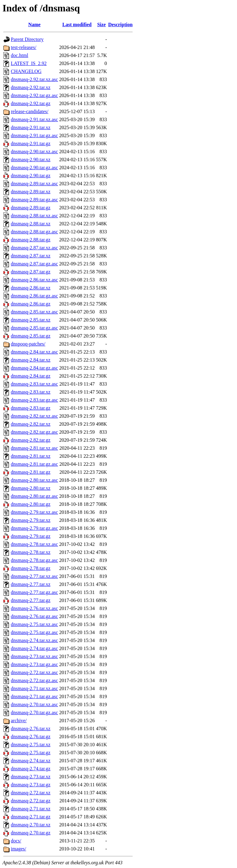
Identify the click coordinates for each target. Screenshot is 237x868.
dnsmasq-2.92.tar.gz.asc (34, 95)
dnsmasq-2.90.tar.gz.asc (34, 168)
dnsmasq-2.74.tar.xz (31, 761)
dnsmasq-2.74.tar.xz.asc (34, 640)
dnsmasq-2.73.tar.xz (31, 777)
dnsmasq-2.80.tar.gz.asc (34, 496)
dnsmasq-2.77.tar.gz (31, 600)
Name (34, 25)
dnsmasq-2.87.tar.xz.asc (34, 248)
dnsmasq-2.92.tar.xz (31, 87)
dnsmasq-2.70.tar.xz (31, 825)
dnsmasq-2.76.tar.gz (31, 737)
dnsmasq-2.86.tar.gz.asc (34, 296)
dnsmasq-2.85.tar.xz (31, 320)
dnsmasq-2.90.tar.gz (31, 176)
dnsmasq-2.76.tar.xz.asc (34, 608)
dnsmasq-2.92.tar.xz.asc (34, 79)
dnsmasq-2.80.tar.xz (31, 488)
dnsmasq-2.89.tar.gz (31, 208)
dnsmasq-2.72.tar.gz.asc (34, 680)
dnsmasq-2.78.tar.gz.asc (34, 560)
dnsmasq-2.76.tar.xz (31, 729)
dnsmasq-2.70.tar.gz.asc (34, 712)
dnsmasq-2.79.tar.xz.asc (34, 512)
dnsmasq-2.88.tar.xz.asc (34, 216)
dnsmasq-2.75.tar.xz (31, 745)
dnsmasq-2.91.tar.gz (31, 143)
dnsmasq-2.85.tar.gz (31, 336)
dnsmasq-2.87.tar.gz (31, 272)
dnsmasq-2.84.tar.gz (31, 376)
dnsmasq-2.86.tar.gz (31, 304)
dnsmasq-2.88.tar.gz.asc (34, 232)
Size (102, 25)
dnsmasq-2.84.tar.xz (31, 360)
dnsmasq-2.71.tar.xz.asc (34, 688)
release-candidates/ (30, 111)
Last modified (77, 25)
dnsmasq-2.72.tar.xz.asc (34, 672)
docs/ (16, 841)
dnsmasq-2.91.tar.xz (31, 127)
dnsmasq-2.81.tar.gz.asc (34, 464)
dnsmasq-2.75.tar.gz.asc (34, 632)
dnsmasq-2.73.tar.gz (31, 785)
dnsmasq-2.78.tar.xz (31, 552)
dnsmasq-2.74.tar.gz (31, 769)
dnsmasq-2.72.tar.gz (31, 801)
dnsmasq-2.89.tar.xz (31, 192)
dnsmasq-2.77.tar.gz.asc (34, 592)
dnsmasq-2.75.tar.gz (31, 753)
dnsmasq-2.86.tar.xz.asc (34, 280)
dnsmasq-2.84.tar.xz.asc (34, 352)
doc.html (19, 55)
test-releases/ (24, 47)
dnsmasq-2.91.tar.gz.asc (34, 135)
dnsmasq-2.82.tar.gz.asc (34, 432)
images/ (19, 849)
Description (121, 25)
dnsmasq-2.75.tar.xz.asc (34, 624)
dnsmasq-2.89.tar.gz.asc (34, 200)
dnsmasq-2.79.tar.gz (31, 536)
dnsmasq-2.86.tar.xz (31, 288)
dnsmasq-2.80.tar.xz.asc (34, 480)
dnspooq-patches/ (28, 344)
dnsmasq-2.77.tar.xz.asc (34, 576)
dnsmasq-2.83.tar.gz (31, 408)
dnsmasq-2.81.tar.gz (31, 472)
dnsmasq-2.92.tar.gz (31, 103)
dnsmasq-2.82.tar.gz (31, 440)
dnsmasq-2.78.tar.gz (31, 568)
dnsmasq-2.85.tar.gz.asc (34, 328)
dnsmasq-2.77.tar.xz (31, 584)
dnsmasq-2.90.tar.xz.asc (34, 151)
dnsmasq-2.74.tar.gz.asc (34, 648)
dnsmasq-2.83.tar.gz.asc (34, 400)
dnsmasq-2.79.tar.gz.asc (34, 528)
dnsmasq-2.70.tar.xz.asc (34, 704)
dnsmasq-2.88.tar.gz (31, 240)
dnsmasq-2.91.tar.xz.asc (34, 119)
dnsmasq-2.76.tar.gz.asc (34, 616)
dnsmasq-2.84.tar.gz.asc (34, 368)
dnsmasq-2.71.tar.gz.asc (34, 696)
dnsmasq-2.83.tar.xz (31, 392)
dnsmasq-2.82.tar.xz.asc (34, 416)
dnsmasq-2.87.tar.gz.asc (34, 264)
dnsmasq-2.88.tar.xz (31, 224)
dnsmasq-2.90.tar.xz (31, 160)
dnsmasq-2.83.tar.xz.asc (34, 384)
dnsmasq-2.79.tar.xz (31, 520)
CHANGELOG (26, 71)
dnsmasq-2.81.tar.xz (31, 456)
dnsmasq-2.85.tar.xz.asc (34, 312)
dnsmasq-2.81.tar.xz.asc (34, 448)
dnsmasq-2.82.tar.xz (31, 424)
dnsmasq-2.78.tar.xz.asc (34, 544)
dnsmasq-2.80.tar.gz (31, 504)
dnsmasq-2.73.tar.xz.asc (34, 656)
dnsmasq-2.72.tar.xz (31, 793)
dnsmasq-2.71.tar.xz (31, 809)
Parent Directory (27, 39)
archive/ (19, 721)
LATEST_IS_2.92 (29, 63)
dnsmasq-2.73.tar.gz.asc (34, 664)
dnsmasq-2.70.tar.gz (31, 833)
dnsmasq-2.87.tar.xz (31, 256)
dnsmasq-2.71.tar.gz (31, 817)
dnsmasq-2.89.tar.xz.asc (34, 184)
